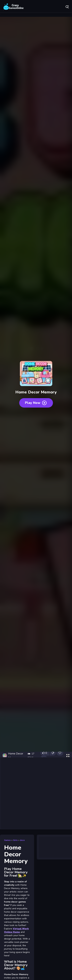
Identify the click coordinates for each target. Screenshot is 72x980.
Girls (15, 840)
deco (22, 840)
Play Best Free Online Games (13, 7)
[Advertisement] (36, 793)
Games (7, 840)
